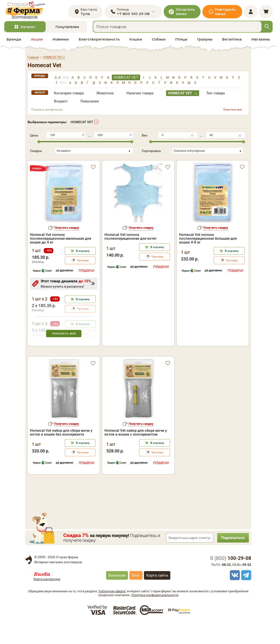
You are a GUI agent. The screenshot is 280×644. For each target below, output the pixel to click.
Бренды (14, 41)
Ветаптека (232, 41)
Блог (136, 597)
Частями (83, 262)
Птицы (181, 41)
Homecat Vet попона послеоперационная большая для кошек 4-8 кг (208, 240)
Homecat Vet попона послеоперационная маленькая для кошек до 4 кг (61, 240)
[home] (26, 11)
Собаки (159, 41)
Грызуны (205, 41)
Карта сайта (157, 597)
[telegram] (246, 597)
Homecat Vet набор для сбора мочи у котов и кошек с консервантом (136, 454)
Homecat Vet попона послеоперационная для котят (130, 238)
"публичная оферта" (112, 613)
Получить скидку (67, 229)
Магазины (261, 41)
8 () (231, 580)
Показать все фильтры (47, 111)
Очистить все (232, 111)
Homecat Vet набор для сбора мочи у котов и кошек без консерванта (61, 454)
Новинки (61, 41)
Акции (37, 41)
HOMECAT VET (82, 123)
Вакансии (117, 597)
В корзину (83, 252)
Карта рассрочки (47, 600)
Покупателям (67, 28)
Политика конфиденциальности (155, 616)
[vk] (234, 597)
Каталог (28, 28)
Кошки (136, 41)
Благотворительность (99, 41)
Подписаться (232, 559)
